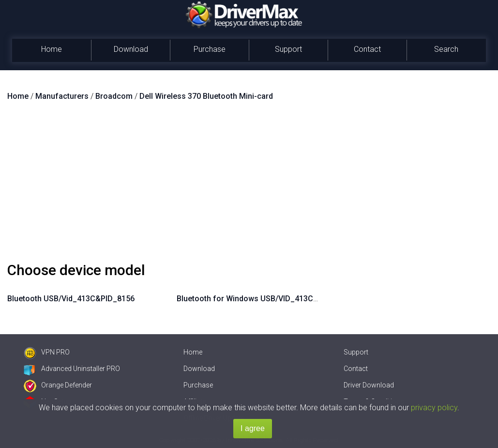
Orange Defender (58, 385)
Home (52, 49)
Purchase (210, 49)
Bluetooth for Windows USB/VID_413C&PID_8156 (264, 299)
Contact (367, 49)
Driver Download (369, 385)
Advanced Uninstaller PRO (72, 369)
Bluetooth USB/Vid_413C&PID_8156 (71, 299)
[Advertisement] (249, 185)
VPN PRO (47, 352)
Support (288, 49)
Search (446, 49)
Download (131, 49)
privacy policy (434, 408)
